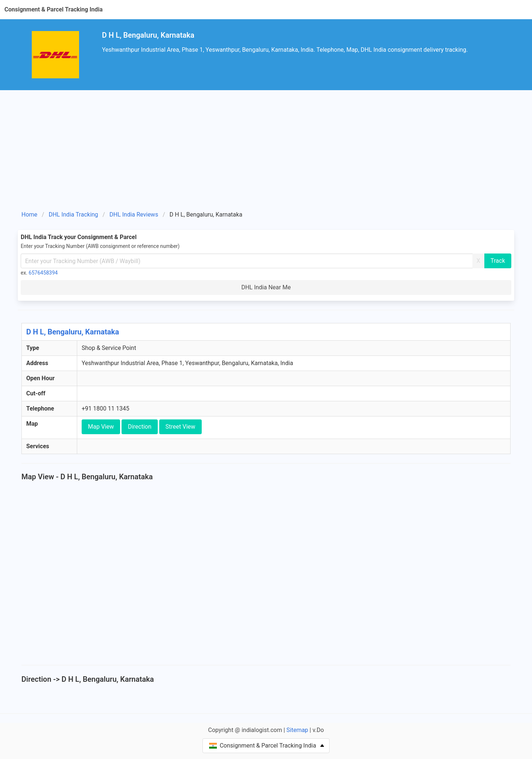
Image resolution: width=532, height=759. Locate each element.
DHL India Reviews (134, 215)
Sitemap (297, 730)
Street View (180, 427)
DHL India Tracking (74, 215)
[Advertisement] (266, 153)
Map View (101, 427)
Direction (140, 427)
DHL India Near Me (266, 287)
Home (29, 215)
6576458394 (43, 273)
